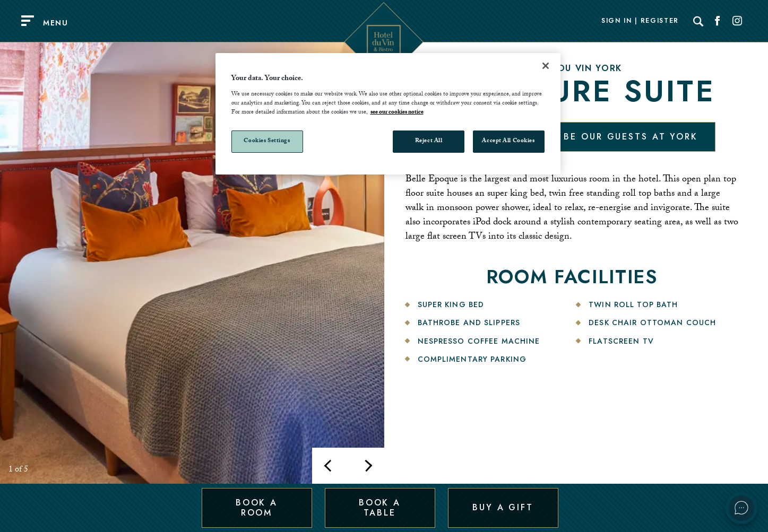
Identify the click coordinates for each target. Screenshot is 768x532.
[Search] (698, 21)
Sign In (617, 21)
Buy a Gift (503, 507)
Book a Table (380, 507)
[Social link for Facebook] (718, 21)
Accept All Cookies (508, 141)
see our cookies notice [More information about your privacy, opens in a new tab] (397, 113)
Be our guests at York (631, 137)
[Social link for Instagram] (737, 21)
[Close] (546, 66)
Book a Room (257, 507)
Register (660, 21)
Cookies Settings (267, 141)
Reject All (429, 141)
